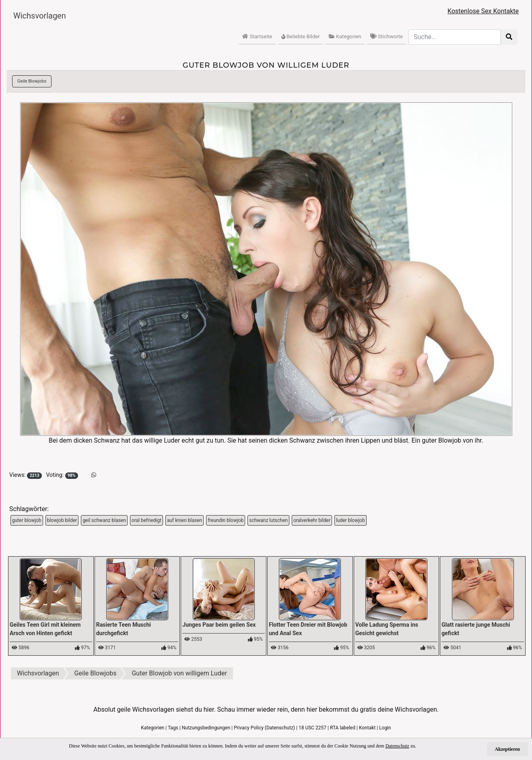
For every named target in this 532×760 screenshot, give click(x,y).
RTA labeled (343, 728)
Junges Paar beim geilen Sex (219, 625)
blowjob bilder (62, 520)
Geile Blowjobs (32, 81)
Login (385, 728)
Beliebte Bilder (301, 36)
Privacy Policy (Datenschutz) (264, 728)
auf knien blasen (185, 520)
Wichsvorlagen (40, 16)
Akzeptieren (507, 749)
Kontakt (367, 728)
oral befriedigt (146, 520)
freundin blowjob (226, 520)
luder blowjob (351, 520)
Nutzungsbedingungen (206, 728)
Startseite (257, 36)
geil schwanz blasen (104, 520)
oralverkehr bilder (312, 520)
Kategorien (345, 36)
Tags (173, 728)
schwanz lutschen (268, 520)
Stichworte (387, 36)
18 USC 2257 (312, 728)
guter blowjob (27, 520)
